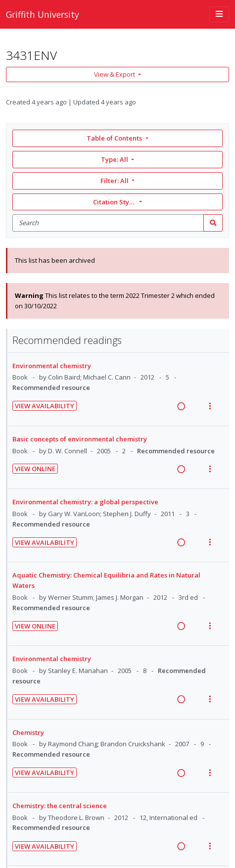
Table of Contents (115, 138)
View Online (35, 469)
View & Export (115, 74)
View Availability (45, 406)
